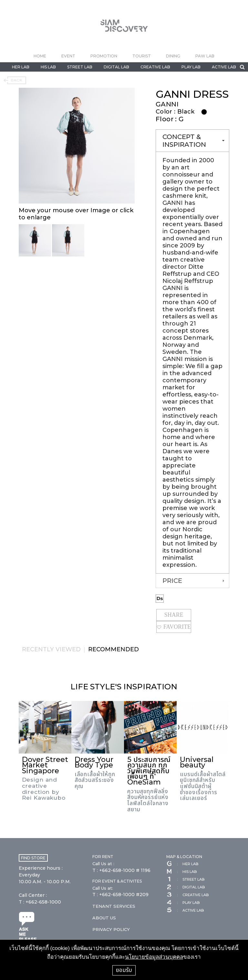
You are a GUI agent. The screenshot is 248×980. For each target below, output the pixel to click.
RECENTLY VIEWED (51, 649)
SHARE (174, 615)
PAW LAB (205, 56)
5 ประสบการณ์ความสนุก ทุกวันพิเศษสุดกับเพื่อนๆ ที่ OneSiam (149, 771)
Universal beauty (197, 762)
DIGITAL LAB (116, 67)
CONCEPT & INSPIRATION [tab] (194, 141)
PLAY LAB (191, 67)
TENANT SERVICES (114, 906)
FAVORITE (174, 627)
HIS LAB (48, 67)
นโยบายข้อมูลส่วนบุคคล (154, 957)
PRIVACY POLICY (111, 929)
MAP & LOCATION (184, 857)
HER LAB (21, 67)
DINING (173, 56)
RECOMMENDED (114, 649)
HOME (40, 56)
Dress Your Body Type (94, 762)
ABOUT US (104, 918)
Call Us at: (103, 888)
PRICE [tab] (194, 581)
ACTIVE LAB (224, 67)
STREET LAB (80, 67)
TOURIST (142, 56)
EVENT (68, 56)
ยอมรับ (124, 970)
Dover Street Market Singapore (45, 765)
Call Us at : (103, 864)
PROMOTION (104, 56)
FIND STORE (33, 858)
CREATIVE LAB (155, 67)
